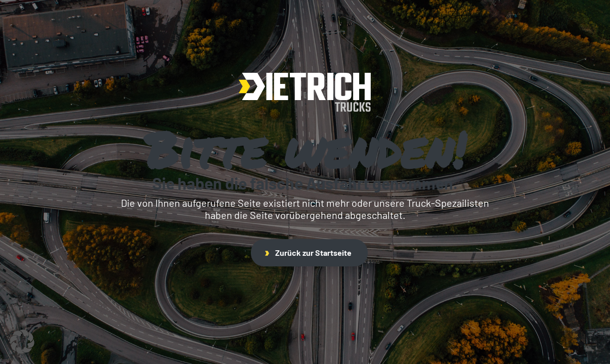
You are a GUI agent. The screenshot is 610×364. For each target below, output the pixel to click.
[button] (22, 342)
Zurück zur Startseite (308, 253)
